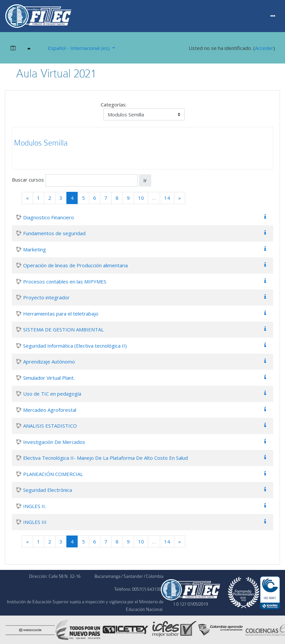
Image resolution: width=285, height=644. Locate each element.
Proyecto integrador (46, 297)
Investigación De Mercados (54, 442)
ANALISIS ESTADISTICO (50, 426)
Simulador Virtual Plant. (49, 378)
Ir (145, 180)
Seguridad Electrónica (48, 490)
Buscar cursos (28, 180)
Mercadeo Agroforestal (50, 410)
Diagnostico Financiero (49, 217)
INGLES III (35, 522)
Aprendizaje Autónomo (49, 362)
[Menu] (273, 16)
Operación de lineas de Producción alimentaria (75, 265)
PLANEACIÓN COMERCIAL (53, 474)
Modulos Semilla (41, 143)
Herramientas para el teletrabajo (61, 314)
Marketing (35, 249)
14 (167, 198)
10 (141, 198)
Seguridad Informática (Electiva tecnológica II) (75, 346)
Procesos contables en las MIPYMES (65, 281)
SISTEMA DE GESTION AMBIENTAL (63, 329)
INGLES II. (35, 506)
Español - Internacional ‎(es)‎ (79, 48)
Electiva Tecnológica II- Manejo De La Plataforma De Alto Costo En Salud (106, 458)
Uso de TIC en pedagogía (52, 394)
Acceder (264, 48)
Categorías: (114, 105)
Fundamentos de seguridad (54, 233)
